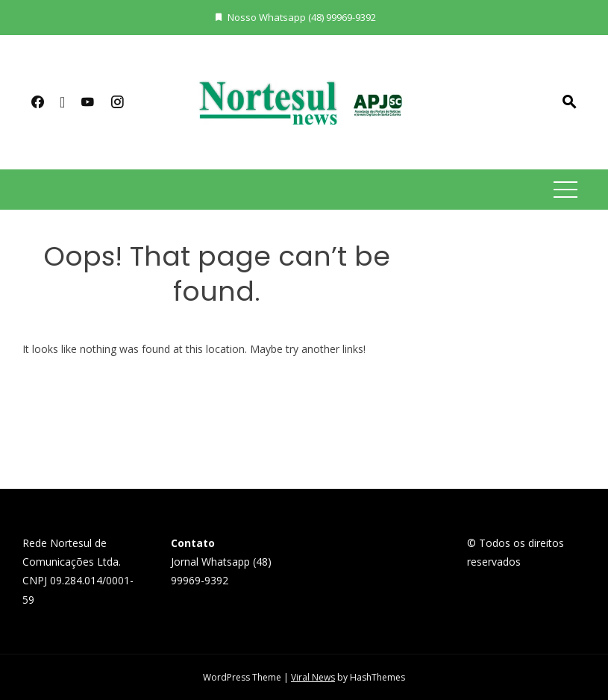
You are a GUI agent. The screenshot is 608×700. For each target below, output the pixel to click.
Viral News (313, 677)
